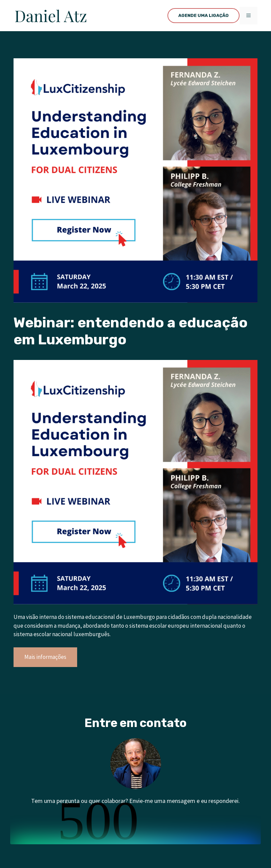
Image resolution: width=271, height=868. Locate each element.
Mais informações (45, 657)
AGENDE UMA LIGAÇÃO (204, 15)
